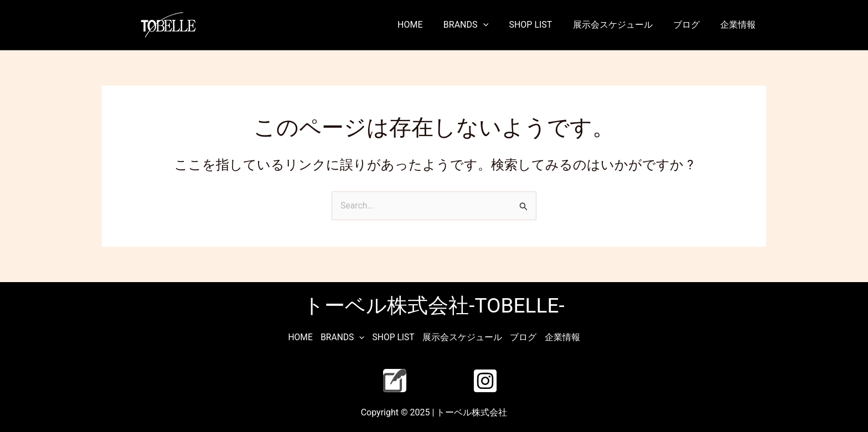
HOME (426, 25)
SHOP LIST (541, 25)
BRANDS (479, 25)
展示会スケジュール (620, 25)
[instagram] (487, 380)
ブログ (691, 25)
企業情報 (740, 25)
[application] (496, 25)
